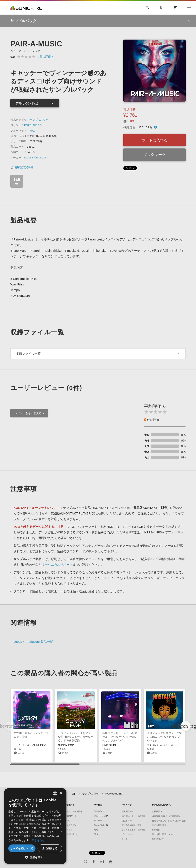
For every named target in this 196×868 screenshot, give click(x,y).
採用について (158, 839)
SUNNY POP (66, 745)
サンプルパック (39, 120)
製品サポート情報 (74, 811)
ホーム (74, 794)
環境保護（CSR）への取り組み (166, 816)
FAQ (68, 821)
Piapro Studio (100, 825)
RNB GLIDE (110, 745)
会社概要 (156, 811)
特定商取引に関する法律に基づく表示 (169, 821)
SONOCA (98, 811)
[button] (186, 726)
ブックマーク (154, 155)
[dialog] (35, 826)
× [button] (61, 793)
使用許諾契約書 (22, 167)
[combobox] (55, 793)
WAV (32, 131)
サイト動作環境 (159, 825)
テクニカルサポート (59, 565)
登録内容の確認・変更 (132, 825)
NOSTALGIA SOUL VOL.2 (163, 745)
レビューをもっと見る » (29, 413)
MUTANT (98, 821)
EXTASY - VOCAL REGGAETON (34, 745)
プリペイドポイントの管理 (134, 830)
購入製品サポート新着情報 (134, 816)
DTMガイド (72, 816)
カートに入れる (154, 140)
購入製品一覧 (128, 811)
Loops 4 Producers (35, 158)
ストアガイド (72, 825)
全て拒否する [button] (50, 848)
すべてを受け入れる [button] (22, 848)
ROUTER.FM (100, 816)
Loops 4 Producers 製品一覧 (33, 642)
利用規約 (156, 830)
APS (96, 830)
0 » (45, 57)
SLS (96, 834)
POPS (28, 125)
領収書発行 (127, 821)
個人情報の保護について (163, 834)
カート (125, 839)
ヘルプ (69, 830)
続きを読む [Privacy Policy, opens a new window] (38, 840)
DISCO (37, 125)
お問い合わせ (72, 834)
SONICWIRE (26, 8)
